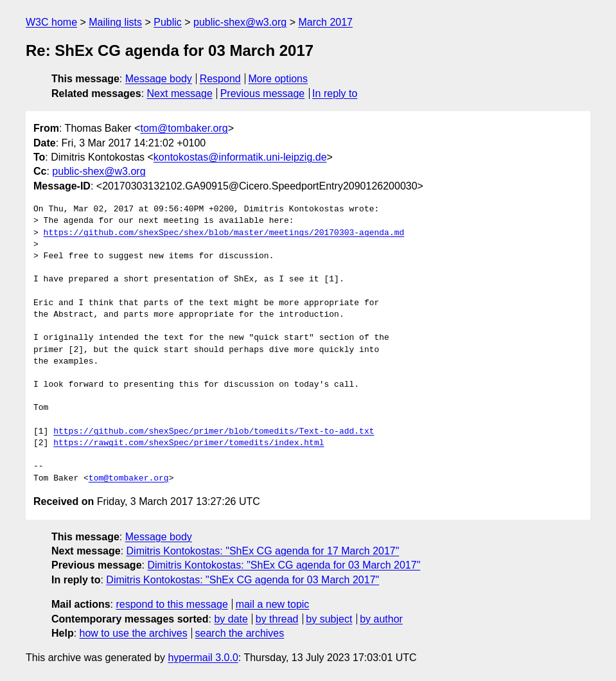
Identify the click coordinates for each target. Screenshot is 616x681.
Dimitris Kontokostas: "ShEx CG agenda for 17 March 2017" (263, 551)
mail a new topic (273, 604)
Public (168, 22)
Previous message (263, 93)
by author (381, 619)
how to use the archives (134, 633)
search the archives (240, 633)
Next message (180, 93)
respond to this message (172, 604)
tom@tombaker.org (184, 128)
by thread (277, 619)
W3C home (51, 22)
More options (278, 79)
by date (231, 619)
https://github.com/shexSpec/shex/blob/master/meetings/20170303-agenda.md (224, 233)
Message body (159, 79)
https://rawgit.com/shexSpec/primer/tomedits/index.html (189, 443)
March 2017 (326, 22)
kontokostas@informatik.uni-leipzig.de (240, 157)
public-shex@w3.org (240, 22)
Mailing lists (115, 22)
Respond (220, 79)
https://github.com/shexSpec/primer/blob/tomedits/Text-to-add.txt (214, 432)
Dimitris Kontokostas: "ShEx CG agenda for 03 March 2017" (284, 565)
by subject (329, 619)
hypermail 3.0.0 (203, 658)
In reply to (335, 93)
